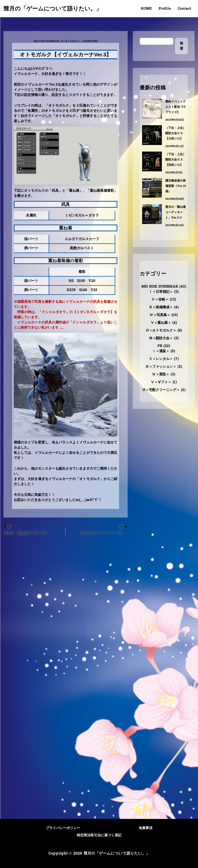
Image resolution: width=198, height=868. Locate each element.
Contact (184, 9)
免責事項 (152, 828)
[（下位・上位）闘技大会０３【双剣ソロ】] (152, 172)
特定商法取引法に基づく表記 (99, 835)
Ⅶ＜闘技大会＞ (161, 354)
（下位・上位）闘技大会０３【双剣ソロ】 (175, 173)
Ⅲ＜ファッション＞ (161, 383)
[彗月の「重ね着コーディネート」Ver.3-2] (152, 230)
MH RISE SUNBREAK (47, 41)
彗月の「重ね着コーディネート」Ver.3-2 (175, 228)
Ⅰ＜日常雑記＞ (161, 308)
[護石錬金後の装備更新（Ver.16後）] (152, 204)
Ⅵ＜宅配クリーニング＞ (161, 406)
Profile (165, 9)
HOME (146, 9)
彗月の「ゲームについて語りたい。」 (53, 9)
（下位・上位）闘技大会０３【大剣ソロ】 (175, 141)
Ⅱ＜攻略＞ (160, 316)
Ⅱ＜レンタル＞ (161, 375)
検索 (181, 46)
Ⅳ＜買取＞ (161, 390)
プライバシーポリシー (57, 828)
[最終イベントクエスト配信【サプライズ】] (152, 109)
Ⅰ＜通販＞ (161, 367)
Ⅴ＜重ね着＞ (161, 339)
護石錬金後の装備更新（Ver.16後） (175, 202)
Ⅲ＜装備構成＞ (161, 323)
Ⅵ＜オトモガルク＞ (71, 41)
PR (160, 362)
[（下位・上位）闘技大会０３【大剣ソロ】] (152, 140)
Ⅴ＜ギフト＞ (161, 398)
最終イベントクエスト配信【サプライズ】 (175, 110)
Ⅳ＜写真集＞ (160, 331)
